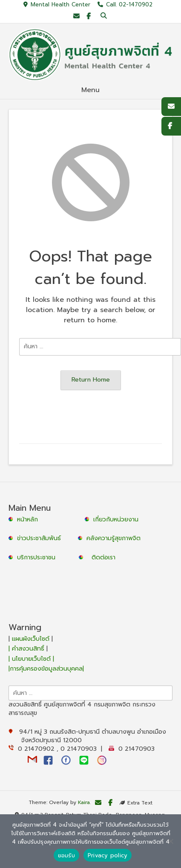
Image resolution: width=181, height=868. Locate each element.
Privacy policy (108, 855)
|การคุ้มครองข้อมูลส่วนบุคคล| (46, 669)
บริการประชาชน (38, 557)
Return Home (91, 379)
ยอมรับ (66, 855)
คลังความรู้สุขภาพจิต (113, 538)
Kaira (84, 803)
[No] (170, 841)
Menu (90, 90)
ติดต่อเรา (103, 557)
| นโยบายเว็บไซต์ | (31, 659)
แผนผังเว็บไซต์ (31, 639)
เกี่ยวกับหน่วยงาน (116, 519)
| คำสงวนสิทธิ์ (27, 649)
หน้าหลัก (24, 519)
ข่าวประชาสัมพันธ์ (41, 538)
